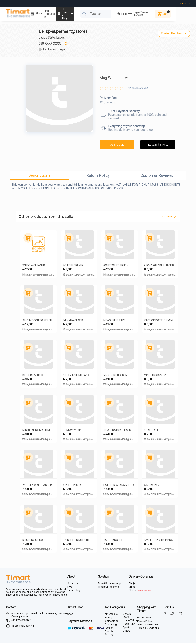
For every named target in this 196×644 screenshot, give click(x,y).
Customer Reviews (157, 177)
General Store (127, 617)
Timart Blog (74, 591)
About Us (73, 584)
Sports (127, 628)
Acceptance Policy (147, 626)
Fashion (109, 629)
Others (127, 632)
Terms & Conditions (148, 629)
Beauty (108, 619)
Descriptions (39, 176)
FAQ (70, 588)
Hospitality (129, 625)
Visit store (169, 218)
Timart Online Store (108, 588)
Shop (70, 615)
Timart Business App (109, 584)
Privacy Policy (145, 622)
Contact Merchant (174, 33)
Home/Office (130, 621)
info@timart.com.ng (23, 627)
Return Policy (98, 177)
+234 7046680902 (21, 621)
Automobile (111, 615)
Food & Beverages (110, 634)
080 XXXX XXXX (50, 43)
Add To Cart (117, 146)
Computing (111, 625)
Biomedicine (111, 622)
